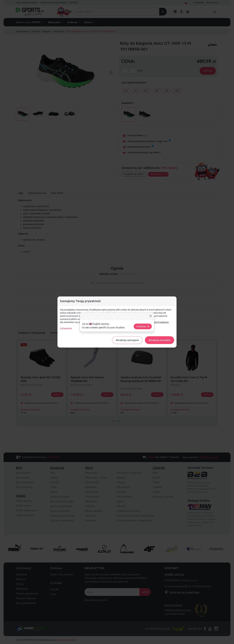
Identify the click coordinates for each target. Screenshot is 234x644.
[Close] (151, 316)
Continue (143, 326)
